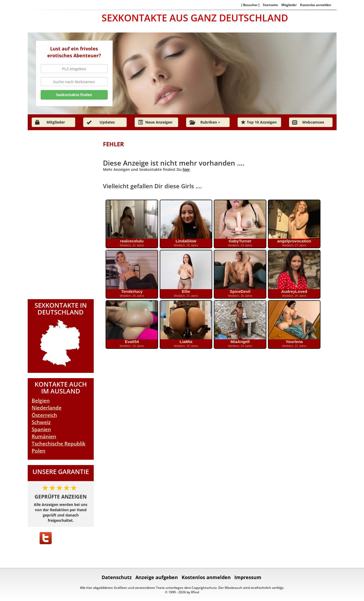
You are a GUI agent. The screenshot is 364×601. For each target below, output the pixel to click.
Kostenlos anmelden (316, 5)
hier (186, 169)
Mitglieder (289, 5)
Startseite (270, 5)
